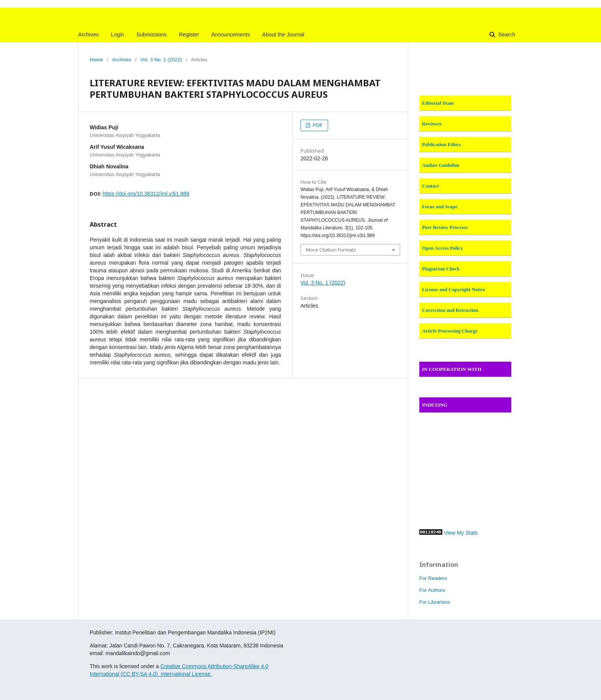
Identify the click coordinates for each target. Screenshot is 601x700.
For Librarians (435, 602)
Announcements (231, 35)
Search (506, 35)
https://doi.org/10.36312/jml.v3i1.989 (146, 194)
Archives (89, 35)
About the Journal (283, 35)
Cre (165, 666)
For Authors (432, 590)
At (210, 666)
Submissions (152, 35)
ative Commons (188, 666)
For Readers (433, 578)
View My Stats (461, 533)
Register (189, 35)
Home (96, 60)
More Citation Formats (331, 250)
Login (118, 35)
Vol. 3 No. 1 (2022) (161, 60)
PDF (317, 125)
